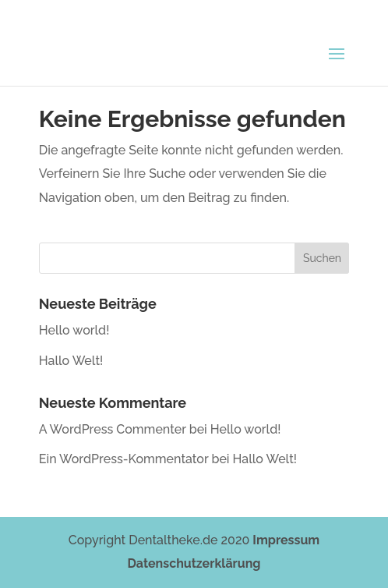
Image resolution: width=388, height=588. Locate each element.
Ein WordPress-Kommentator (124, 459)
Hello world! (74, 330)
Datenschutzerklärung (194, 563)
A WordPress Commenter (113, 429)
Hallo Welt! (71, 361)
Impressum (286, 540)
